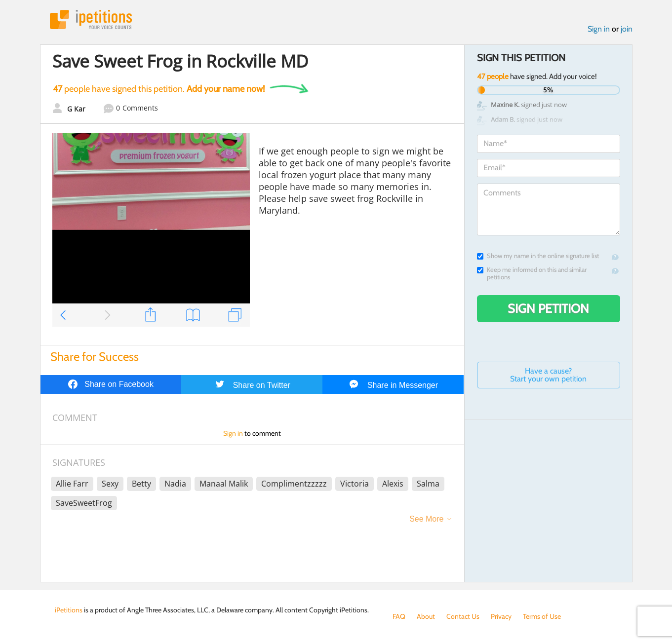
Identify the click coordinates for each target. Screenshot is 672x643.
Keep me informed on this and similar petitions (532, 273)
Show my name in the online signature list (538, 256)
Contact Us (463, 616)
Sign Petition (548, 308)
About (426, 616)
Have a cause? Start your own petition (548, 375)
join (627, 29)
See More (426, 519)
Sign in (599, 29)
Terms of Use (542, 616)
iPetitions (91, 19)
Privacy (501, 616)
